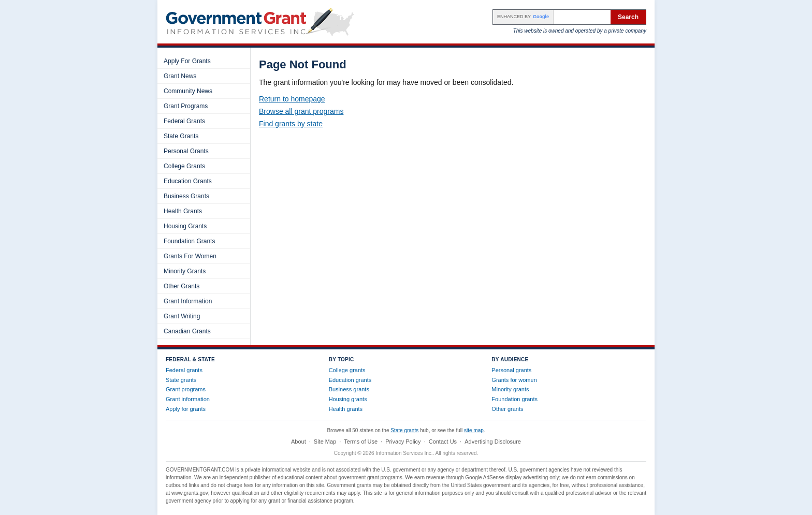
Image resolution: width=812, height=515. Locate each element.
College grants (347, 370)
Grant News (180, 76)
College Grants (184, 166)
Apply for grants (186, 409)
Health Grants (183, 211)
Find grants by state (291, 124)
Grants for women (514, 380)
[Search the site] (582, 17)
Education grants (350, 380)
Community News (188, 91)
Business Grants (186, 196)
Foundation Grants (189, 241)
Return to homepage (292, 99)
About (299, 442)
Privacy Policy (403, 442)
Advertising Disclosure (493, 442)
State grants (181, 380)
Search (628, 17)
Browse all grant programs (301, 111)
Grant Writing (182, 316)
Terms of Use (361, 442)
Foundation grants (514, 399)
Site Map (325, 442)
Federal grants (184, 370)
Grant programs (186, 389)
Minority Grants (185, 271)
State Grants (181, 136)
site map (474, 430)
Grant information (188, 399)
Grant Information (188, 301)
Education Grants (188, 181)
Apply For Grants (187, 61)
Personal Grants (186, 151)
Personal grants (511, 370)
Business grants (349, 389)
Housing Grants (185, 226)
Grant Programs (186, 106)
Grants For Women (190, 256)
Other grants (507, 409)
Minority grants (510, 389)
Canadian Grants (187, 331)
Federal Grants (184, 121)
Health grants (346, 409)
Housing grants (348, 399)
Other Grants (182, 286)
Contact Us (443, 442)
